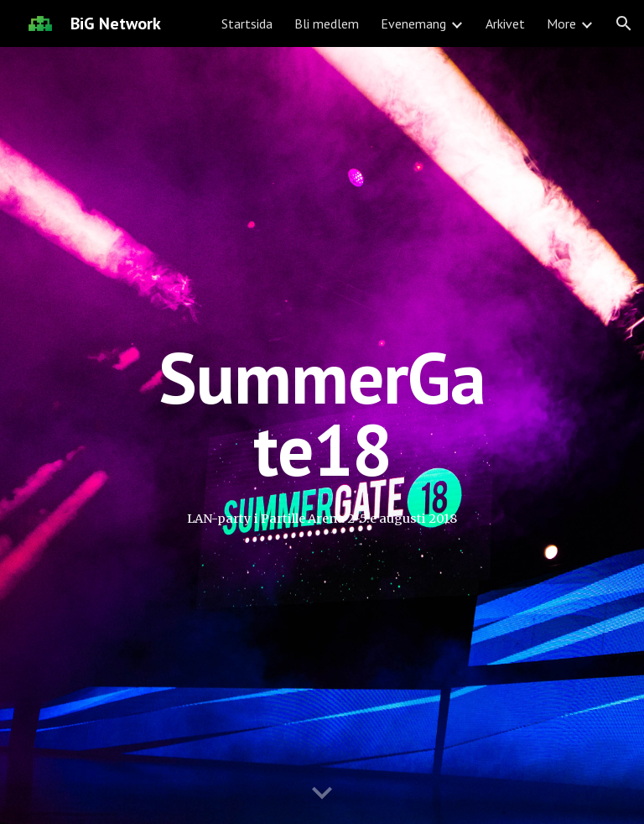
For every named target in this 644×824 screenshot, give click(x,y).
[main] (322, 413)
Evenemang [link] (413, 23)
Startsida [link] (247, 23)
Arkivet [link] (505, 23)
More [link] (561, 23)
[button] (624, 23)
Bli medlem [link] (327, 23)
